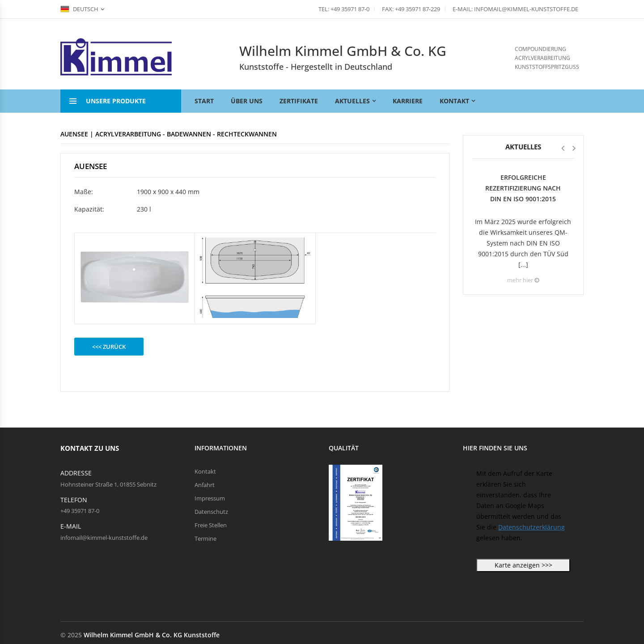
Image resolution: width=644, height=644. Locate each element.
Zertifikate (299, 101)
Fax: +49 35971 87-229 (411, 9)
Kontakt (454, 101)
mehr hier (523, 280)
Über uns (247, 101)
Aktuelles (352, 101)
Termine (205, 538)
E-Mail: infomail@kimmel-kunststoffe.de (515, 9)
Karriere (408, 101)
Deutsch (79, 9)
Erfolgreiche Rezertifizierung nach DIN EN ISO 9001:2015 (523, 188)
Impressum (210, 498)
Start (204, 101)
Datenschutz (211, 512)
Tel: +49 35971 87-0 (344, 9)
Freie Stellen (211, 525)
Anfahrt (205, 485)
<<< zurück (109, 347)
